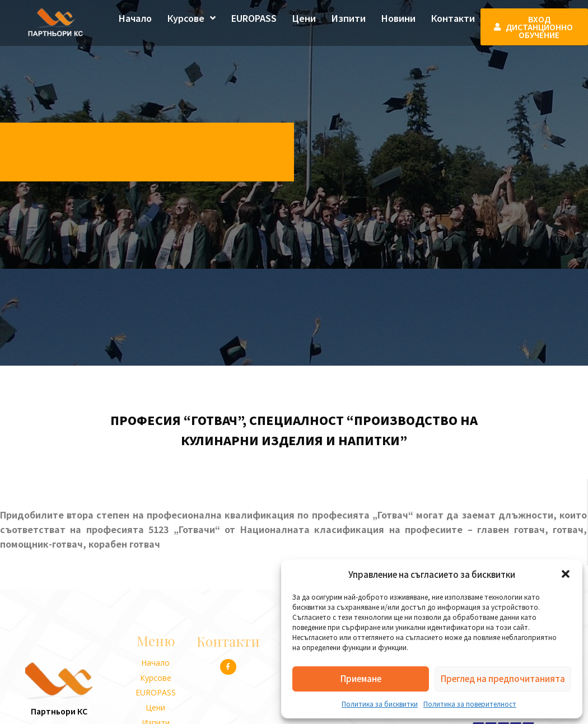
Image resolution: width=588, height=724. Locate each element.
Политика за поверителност (470, 704)
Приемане (361, 678)
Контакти (453, 18)
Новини (398, 18)
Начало (135, 18)
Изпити (349, 18)
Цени (304, 18)
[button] (566, 574)
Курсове (192, 18)
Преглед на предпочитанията (503, 678)
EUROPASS (254, 18)
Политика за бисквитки (380, 704)
